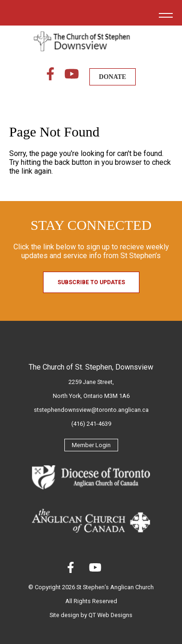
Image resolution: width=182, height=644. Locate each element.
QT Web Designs (110, 615)
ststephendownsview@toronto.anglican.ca (91, 410)
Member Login (91, 445)
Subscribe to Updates (91, 282)
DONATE (113, 77)
